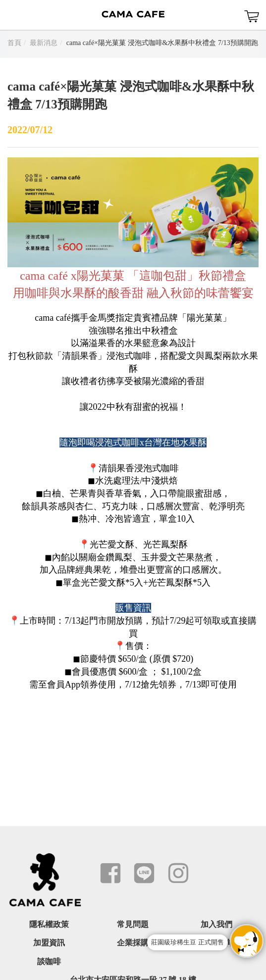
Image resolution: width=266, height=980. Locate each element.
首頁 (14, 43)
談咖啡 (49, 961)
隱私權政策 (49, 924)
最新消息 (44, 43)
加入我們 (216, 924)
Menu (15, 15)
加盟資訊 (49, 943)
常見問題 (133, 924)
